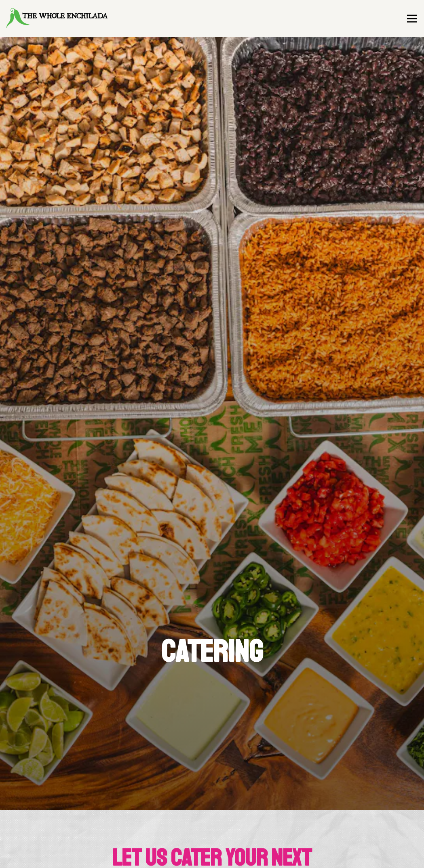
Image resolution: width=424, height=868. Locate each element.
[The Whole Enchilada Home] (57, 19)
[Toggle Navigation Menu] (412, 19)
